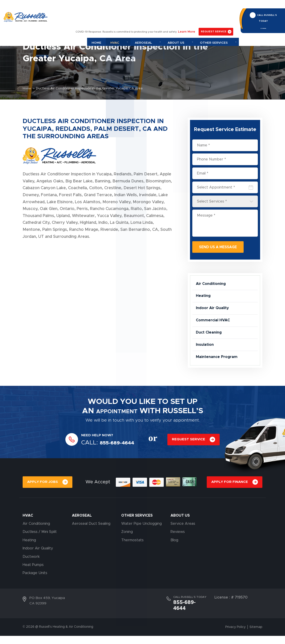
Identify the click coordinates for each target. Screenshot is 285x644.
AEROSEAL (82, 530)
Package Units (35, 587)
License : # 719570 (231, 612)
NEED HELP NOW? (99, 449)
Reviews (178, 546)
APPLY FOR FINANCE (229, 496)
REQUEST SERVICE (215, 6)
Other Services (221, 17)
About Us (190, 17)
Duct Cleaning (210, 342)
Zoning (127, 546)
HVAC (28, 530)
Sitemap (256, 635)
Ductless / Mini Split (40, 546)
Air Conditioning (213, 285)
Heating (204, 299)
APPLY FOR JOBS (43, 496)
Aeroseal (164, 17)
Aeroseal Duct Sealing (91, 538)
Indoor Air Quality (214, 313)
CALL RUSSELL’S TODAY (266, 10)
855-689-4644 (262, 20)
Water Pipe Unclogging (141, 538)
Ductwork (31, 571)
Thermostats (132, 555)
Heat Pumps (33, 579)
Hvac (140, 17)
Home (123, 17)
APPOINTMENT (117, 425)
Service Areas (183, 538)
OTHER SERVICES (137, 530)
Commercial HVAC (215, 327)
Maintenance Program (218, 370)
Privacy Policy (235, 635)
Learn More (190, 6)
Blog (174, 555)
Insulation (206, 356)
